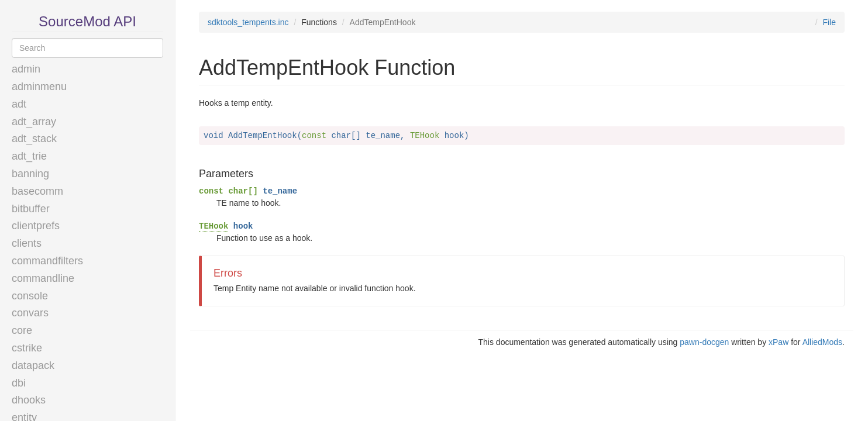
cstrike (27, 348)
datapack (33, 365)
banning (30, 174)
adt (19, 104)
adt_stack (34, 139)
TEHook (213, 226)
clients (27, 243)
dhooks (29, 400)
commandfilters (47, 261)
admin (26, 69)
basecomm (37, 191)
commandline (43, 278)
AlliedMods (822, 342)
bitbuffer (31, 209)
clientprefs (36, 226)
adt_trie (29, 156)
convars (30, 313)
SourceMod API (87, 21)
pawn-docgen (704, 342)
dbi (19, 383)
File (829, 22)
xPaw (779, 342)
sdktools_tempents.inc (248, 22)
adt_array (34, 122)
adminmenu (39, 87)
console (30, 296)
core (22, 330)
